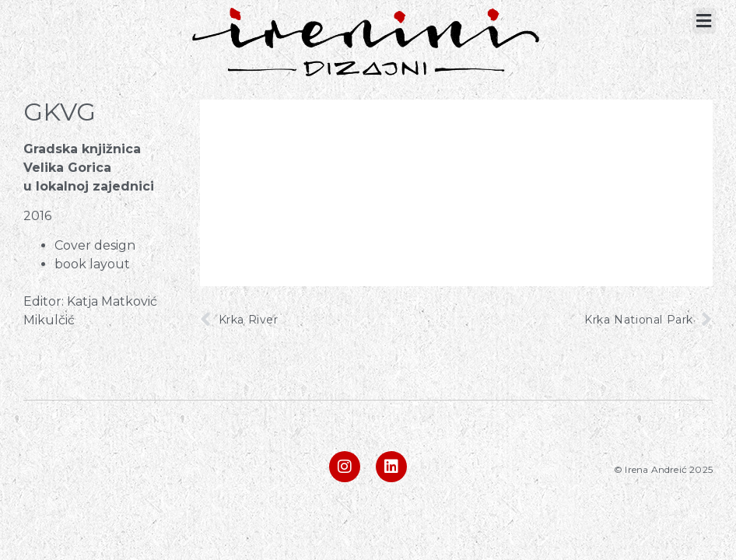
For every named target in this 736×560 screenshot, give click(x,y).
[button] (704, 21)
